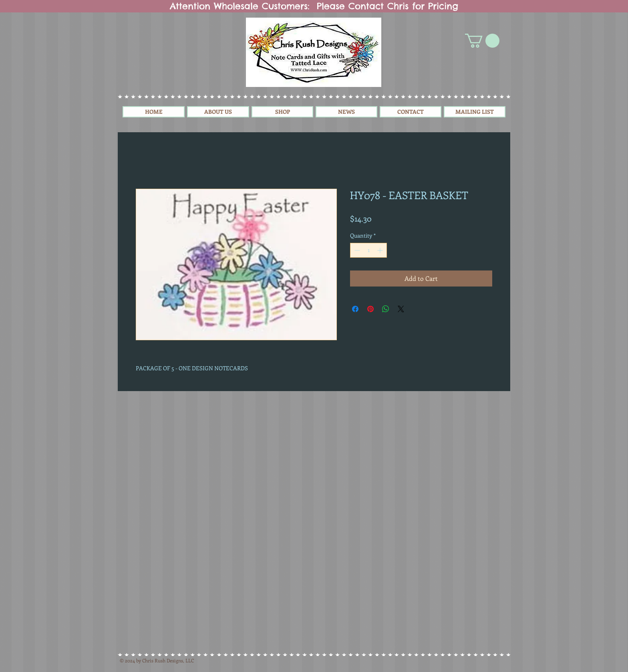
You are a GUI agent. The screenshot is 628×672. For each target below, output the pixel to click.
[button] (482, 41)
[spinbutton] (368, 250)
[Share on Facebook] (355, 309)
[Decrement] (356, 250)
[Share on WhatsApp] (386, 309)
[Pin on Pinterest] (370, 309)
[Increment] (381, 250)
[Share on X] (401, 309)
